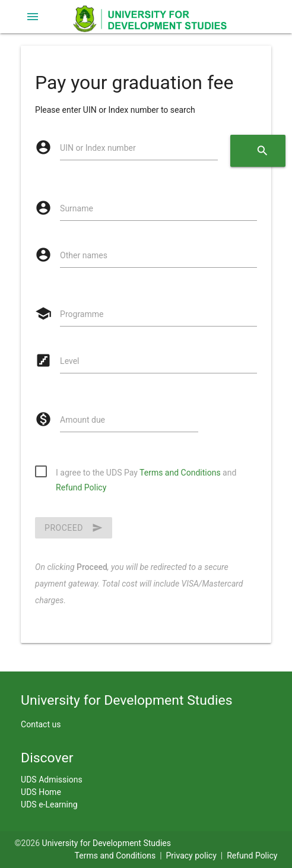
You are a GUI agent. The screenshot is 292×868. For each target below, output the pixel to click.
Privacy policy (191, 856)
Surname (77, 208)
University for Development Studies (107, 843)
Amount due (82, 420)
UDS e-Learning (49, 804)
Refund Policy (81, 487)
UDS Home (41, 792)
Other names (84, 255)
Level (69, 361)
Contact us (41, 724)
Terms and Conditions (180, 473)
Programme (82, 314)
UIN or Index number (98, 148)
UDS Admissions (52, 780)
